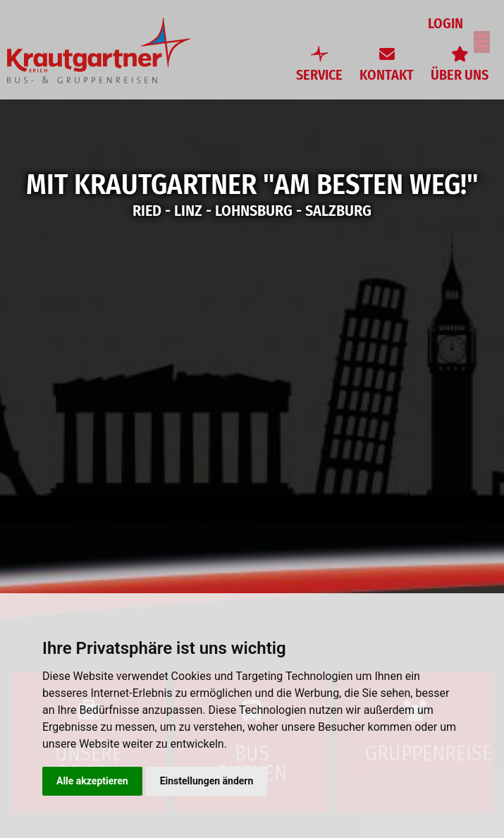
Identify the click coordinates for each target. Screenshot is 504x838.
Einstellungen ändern (207, 781)
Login (448, 24)
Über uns (460, 75)
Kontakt (387, 75)
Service (319, 75)
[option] (252, 419)
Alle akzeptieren (92, 781)
